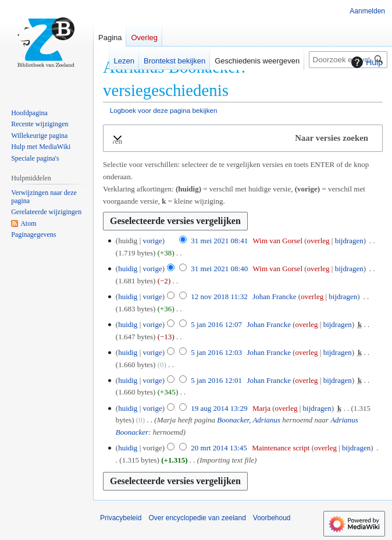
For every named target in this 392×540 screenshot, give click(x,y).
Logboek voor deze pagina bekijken (164, 110)
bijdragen (349, 241)
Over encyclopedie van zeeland (197, 518)
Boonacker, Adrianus (249, 420)
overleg (318, 241)
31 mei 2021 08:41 (219, 241)
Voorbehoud (272, 518)
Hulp (366, 62)
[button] (243, 138)
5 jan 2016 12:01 (216, 380)
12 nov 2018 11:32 (219, 296)
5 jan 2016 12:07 (216, 324)
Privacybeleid (121, 518)
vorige (152, 241)
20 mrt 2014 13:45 (219, 448)
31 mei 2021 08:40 (219, 269)
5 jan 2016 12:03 (216, 352)
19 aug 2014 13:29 (219, 408)
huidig (128, 269)
